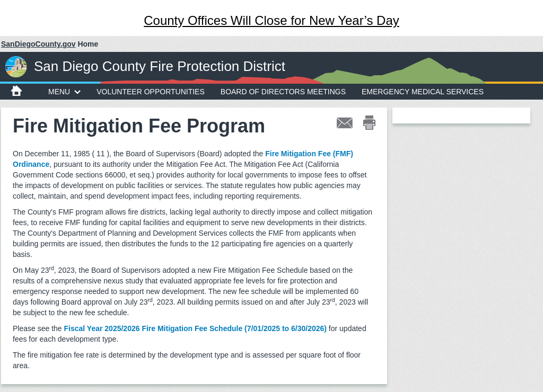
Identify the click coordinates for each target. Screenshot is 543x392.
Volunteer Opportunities (151, 92)
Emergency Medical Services (423, 92)
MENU (64, 92)
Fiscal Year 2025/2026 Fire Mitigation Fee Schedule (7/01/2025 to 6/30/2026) (195, 328)
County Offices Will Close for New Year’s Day (271, 20)
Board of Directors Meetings (283, 92)
